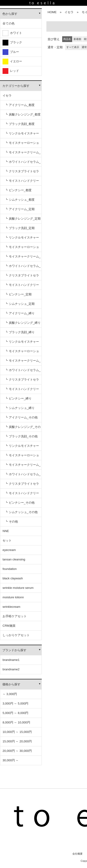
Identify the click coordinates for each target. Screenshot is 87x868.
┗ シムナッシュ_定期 (20, 304)
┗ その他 (11, 522)
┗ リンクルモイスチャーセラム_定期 (22, 239)
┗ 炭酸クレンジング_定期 (23, 219)
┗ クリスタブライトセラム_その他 (22, 485)
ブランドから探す (14, 650)
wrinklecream (11, 607)
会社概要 (77, 854)
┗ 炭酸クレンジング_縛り (23, 323)
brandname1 (11, 660)
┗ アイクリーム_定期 (20, 209)
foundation (10, 569)
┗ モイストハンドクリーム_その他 (22, 495)
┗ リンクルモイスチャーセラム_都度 (22, 135)
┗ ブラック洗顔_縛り (20, 332)
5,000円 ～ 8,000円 (15, 713)
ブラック (12, 43)
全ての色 (9, 23)
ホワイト (12, 33)
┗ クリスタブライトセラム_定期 (22, 277)
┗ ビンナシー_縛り (18, 398)
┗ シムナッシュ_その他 (21, 512)
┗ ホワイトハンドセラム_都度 (23, 163)
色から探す (10, 14)
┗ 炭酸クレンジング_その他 (23, 428)
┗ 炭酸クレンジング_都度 (23, 114)
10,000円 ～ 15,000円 (17, 732)
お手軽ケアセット (15, 616)
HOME (52, 12)
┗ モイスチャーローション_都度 (22, 144)
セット (7, 540)
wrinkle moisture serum (18, 588)
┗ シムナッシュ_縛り (20, 408)
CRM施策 (9, 626)
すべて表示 (73, 47)
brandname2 (11, 669)
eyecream (9, 550)
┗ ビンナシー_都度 (18, 190)
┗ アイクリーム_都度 (20, 105)
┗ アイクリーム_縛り (20, 313)
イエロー (12, 62)
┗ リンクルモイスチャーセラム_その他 (22, 447)
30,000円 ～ (11, 760)
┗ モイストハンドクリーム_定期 (22, 286)
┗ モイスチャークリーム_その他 (23, 466)
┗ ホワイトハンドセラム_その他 (23, 476)
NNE (6, 531)
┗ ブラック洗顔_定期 (20, 228)
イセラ (7, 95)
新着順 (77, 39)
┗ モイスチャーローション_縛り (22, 353)
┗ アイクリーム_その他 (21, 417)
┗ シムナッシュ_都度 (20, 200)
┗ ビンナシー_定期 (18, 294)
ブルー (11, 52)
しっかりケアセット (16, 635)
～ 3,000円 (10, 694)
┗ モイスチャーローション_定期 (22, 249)
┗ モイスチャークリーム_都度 (23, 154)
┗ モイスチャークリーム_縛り (23, 362)
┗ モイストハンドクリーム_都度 (22, 182)
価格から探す (11, 684)
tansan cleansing (14, 559)
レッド (11, 71)
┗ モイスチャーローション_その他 (22, 457)
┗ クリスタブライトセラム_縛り (22, 381)
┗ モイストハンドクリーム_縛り (22, 391)
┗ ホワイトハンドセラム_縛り (23, 372)
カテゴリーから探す (16, 86)
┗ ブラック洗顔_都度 (20, 124)
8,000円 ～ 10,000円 (16, 722)
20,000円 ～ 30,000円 (17, 751)
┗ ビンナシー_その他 (20, 503)
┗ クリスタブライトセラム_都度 (22, 173)
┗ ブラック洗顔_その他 (21, 436)
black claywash (13, 578)
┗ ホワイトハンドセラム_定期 (23, 268)
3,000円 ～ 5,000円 (15, 703)
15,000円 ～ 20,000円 (17, 741)
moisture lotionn (13, 597)
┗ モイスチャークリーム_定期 (23, 258)
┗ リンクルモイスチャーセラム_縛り (22, 343)
